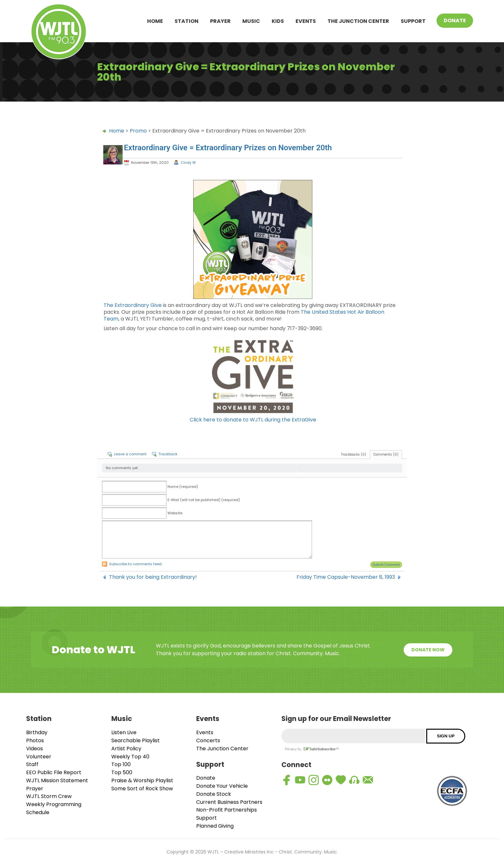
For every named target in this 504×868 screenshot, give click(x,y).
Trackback (168, 454)
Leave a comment (130, 454)
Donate (455, 20)
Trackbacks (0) (354, 454)
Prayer (220, 21)
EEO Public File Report (54, 772)
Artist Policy (126, 749)
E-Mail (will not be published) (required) (204, 500)
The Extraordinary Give (133, 305)
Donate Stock (214, 794)
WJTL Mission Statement (57, 780)
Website (175, 513)
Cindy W (188, 163)
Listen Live (124, 732)
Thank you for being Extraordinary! (153, 577)
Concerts (208, 740)
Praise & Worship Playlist (142, 780)
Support (413, 21)
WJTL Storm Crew (49, 796)
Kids (278, 21)
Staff (32, 764)
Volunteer (39, 757)
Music (251, 21)
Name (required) (183, 487)
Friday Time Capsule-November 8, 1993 (346, 577)
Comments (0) (386, 454)
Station (186, 21)
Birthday (37, 732)
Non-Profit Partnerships (227, 810)
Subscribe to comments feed (135, 564)
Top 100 (121, 764)
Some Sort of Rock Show (142, 789)
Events (306, 21)
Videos (35, 749)
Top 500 (122, 772)
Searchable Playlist (136, 740)
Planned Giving (215, 826)
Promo (138, 131)
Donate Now (428, 650)
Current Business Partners (229, 802)
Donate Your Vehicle (222, 786)
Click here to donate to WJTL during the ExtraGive (253, 420)
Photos (35, 740)
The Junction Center (358, 21)
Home (155, 21)
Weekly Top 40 (130, 757)
